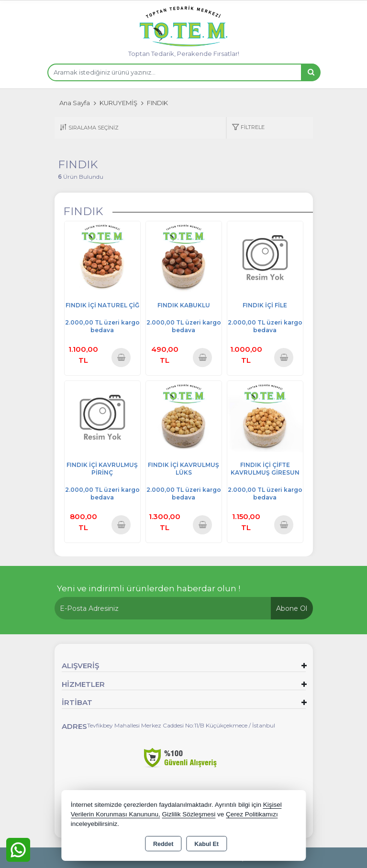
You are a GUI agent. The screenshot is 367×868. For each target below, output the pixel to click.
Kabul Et (206, 844)
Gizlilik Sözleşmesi (189, 814)
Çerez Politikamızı (252, 814)
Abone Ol (292, 608)
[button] (248, 128)
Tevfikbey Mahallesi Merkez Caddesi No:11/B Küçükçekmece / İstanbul (181, 725)
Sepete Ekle (121, 357)
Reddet (163, 844)
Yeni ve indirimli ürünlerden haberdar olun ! (149, 588)
